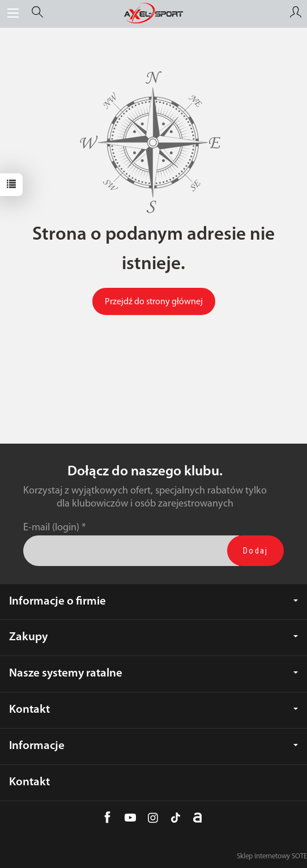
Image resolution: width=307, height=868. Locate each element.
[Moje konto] (296, 14)
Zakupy (153, 637)
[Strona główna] (153, 14)
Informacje (153, 746)
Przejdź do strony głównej (154, 302)
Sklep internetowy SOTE (272, 856)
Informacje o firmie (153, 601)
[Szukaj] (37, 14)
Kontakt (153, 710)
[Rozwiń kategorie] (13, 14)
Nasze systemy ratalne (153, 673)
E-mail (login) (51, 528)
